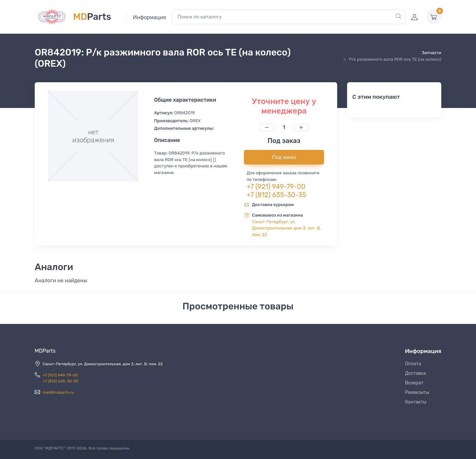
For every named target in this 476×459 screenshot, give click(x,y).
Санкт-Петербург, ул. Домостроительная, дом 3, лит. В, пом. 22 (286, 228)
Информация (149, 17)
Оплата (413, 364)
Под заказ (284, 157)
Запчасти (432, 53)
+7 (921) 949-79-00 (276, 187)
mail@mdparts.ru (58, 392)
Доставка (416, 373)
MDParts (45, 351)
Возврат (414, 383)
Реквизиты (417, 392)
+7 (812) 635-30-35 (276, 195)
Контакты (416, 402)
